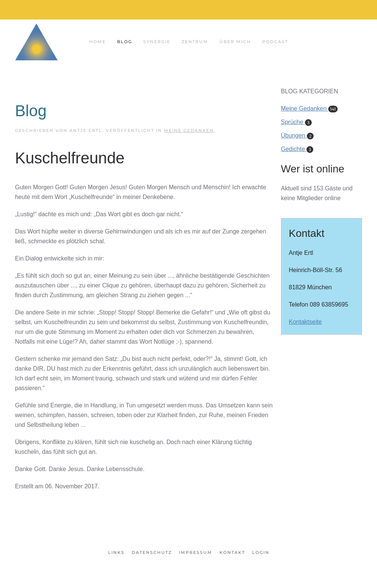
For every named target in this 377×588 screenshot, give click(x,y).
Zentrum (195, 42)
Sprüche (296, 122)
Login (261, 552)
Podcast (275, 42)
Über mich (235, 42)
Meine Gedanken (189, 130)
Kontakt (232, 552)
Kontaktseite (305, 322)
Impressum (196, 552)
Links (116, 552)
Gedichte (297, 149)
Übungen (297, 135)
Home (98, 42)
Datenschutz (152, 552)
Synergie (157, 42)
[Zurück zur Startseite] (36, 42)
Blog (125, 42)
